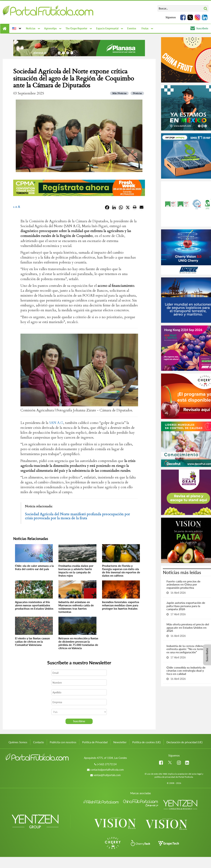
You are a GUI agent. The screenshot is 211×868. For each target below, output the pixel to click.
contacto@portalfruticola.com (107, 770)
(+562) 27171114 (107, 764)
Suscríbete (199, 28)
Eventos (132, 28)
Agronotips (50, 28)
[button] (16, 28)
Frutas (145, 28)
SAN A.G (56, 423)
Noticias (31, 28)
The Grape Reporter (76, 28)
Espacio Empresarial (107, 28)
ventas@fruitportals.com (107, 775)
